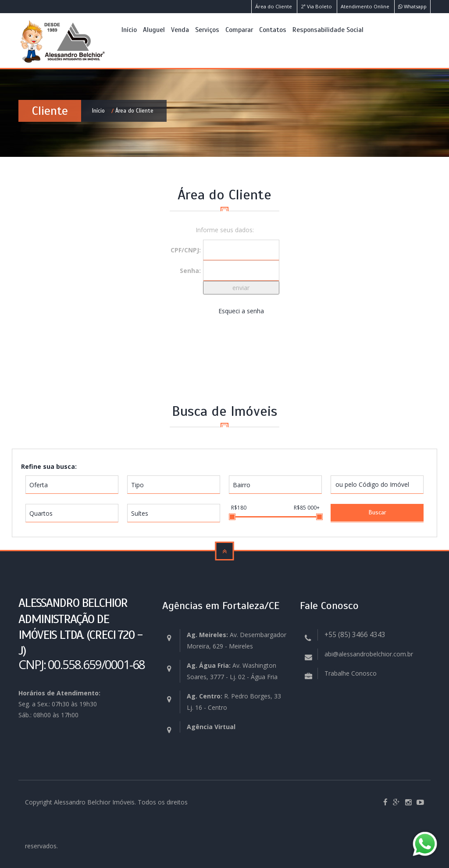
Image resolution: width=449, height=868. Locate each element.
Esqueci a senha (241, 311)
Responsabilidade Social (328, 30)
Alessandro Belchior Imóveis (94, 802)
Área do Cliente (274, 6)
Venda (180, 30)
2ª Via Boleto (316, 6)
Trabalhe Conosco (351, 673)
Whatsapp (412, 6)
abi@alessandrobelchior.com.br (369, 654)
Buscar (377, 512)
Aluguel (154, 30)
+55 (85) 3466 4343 (355, 635)
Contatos (273, 30)
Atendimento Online (365, 6)
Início (129, 30)
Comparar (239, 30)
